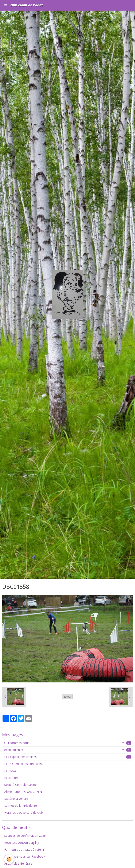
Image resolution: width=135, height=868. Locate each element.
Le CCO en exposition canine (24, 764)
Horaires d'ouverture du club (23, 813)
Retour (67, 697)
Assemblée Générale (18, 863)
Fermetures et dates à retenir (24, 850)
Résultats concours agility (22, 843)
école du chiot (67, 750)
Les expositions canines (67, 757)
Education (11, 778)
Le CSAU (10, 771)
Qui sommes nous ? (67, 743)
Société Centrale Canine (20, 785)
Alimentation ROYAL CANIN (23, 792)
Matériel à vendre (16, 799)
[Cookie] (9, 859)
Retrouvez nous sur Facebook (25, 856)
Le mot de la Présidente (21, 806)
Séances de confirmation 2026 (25, 836)
